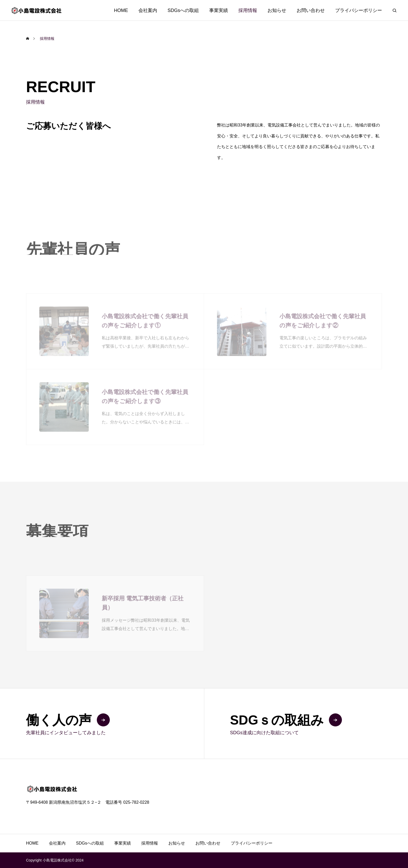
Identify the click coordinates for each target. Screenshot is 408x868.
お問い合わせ (311, 10)
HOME (121, 10)
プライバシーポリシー (359, 10)
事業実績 (219, 10)
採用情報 (248, 10)
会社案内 (148, 10)
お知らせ (277, 10)
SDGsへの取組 (183, 10)
